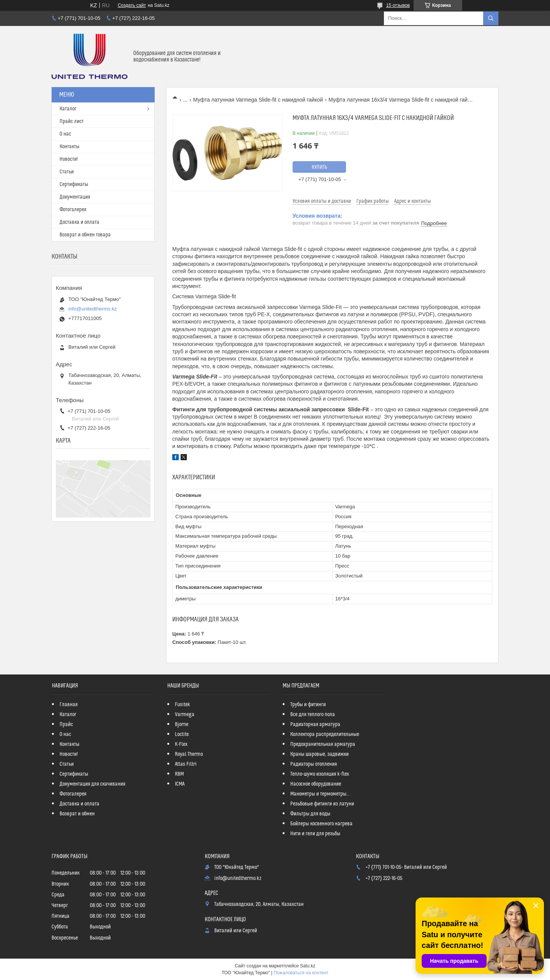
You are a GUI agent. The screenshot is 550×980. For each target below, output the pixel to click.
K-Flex (181, 744)
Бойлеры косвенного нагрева (321, 824)
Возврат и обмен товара (85, 235)
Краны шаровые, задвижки (319, 754)
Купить (319, 167)
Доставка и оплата (79, 222)
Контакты (70, 147)
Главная (69, 705)
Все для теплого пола (313, 715)
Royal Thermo (189, 754)
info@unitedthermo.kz (93, 309)
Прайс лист (72, 121)
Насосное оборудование (316, 784)
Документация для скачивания (92, 784)
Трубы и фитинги (308, 705)
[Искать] (491, 18)
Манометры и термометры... (320, 794)
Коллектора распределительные (325, 734)
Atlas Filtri (186, 764)
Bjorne (182, 724)
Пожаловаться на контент (301, 973)
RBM (179, 774)
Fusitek (183, 705)
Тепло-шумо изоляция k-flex (320, 774)
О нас (65, 134)
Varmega (185, 715)
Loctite (182, 734)
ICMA (180, 784)
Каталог (68, 109)
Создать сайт (132, 5)
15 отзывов (398, 5)
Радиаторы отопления (314, 764)
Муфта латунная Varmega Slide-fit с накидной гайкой (258, 100)
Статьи (67, 172)
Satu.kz (307, 966)
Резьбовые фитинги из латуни (322, 804)
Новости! (69, 159)
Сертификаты (74, 184)
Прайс (66, 724)
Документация (75, 197)
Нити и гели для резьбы (315, 834)
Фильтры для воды (310, 814)
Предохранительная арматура (323, 744)
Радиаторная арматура (315, 724)
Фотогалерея (73, 210)
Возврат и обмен (77, 814)
